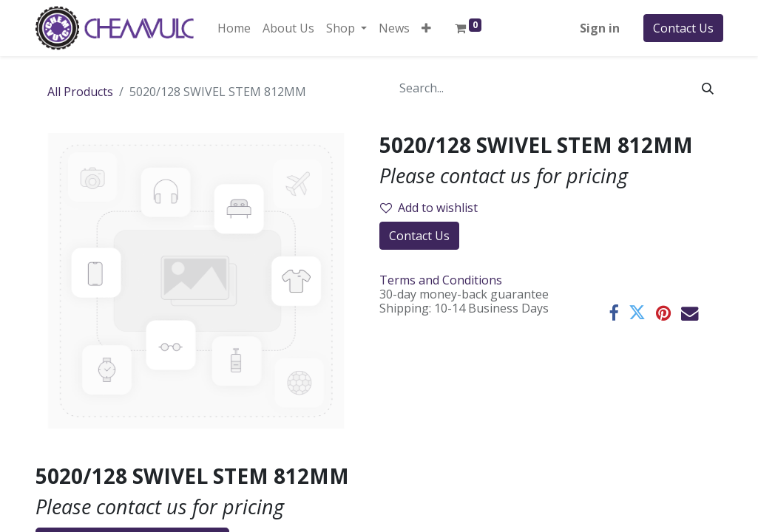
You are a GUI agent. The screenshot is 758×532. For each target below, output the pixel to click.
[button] (426, 28)
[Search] (708, 88)
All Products (80, 92)
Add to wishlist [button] (429, 208)
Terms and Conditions (441, 280)
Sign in (600, 28)
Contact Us (683, 28)
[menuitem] (234, 28)
